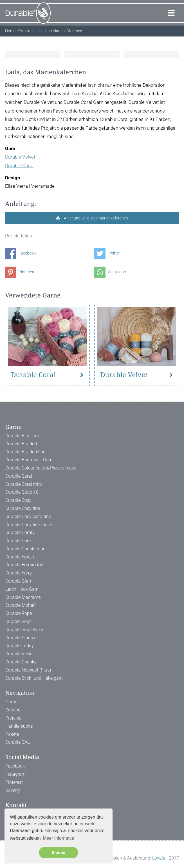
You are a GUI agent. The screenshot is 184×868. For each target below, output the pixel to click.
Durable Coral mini (24, 484)
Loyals (159, 858)
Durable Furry (19, 573)
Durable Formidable (25, 565)
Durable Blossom (22, 436)
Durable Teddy (20, 646)
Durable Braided (21, 444)
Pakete (12, 734)
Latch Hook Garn (22, 589)
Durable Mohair (21, 605)
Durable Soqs (18, 621)
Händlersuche (19, 726)
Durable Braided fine (25, 452)
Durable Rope (19, 613)
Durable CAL (17, 742)
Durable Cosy (18, 500)
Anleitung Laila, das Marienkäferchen (96, 218)
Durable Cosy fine (23, 508)
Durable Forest (20, 557)
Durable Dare (18, 541)
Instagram (15, 774)
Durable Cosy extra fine (28, 517)
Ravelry (13, 790)
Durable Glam (19, 581)
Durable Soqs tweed (25, 630)
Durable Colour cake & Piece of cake (41, 468)
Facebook (20, 253)
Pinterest (20, 272)
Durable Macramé (23, 597)
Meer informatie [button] (58, 838)
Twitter (107, 253)
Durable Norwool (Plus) (28, 670)
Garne (11, 702)
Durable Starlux (20, 638)
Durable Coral (19, 166)
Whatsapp (110, 272)
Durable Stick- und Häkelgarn (34, 678)
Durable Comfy (20, 533)
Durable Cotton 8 (22, 492)
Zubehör (14, 710)
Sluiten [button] (59, 853)
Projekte (13, 718)
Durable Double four (25, 549)
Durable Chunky (21, 662)
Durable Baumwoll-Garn (29, 460)
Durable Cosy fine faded (29, 525)
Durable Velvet (20, 157)
